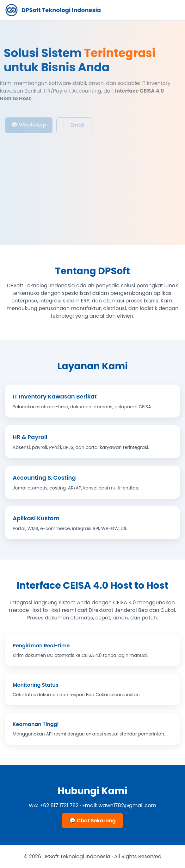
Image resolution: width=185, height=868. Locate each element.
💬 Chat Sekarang (92, 821)
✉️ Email (74, 127)
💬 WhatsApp (29, 126)
